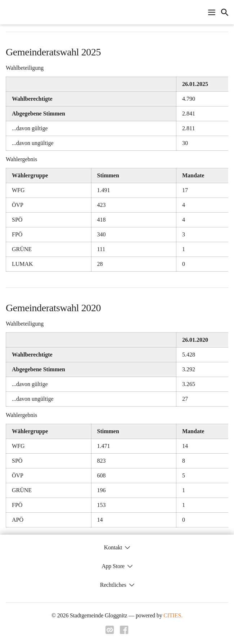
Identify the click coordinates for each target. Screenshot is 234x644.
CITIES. (173, 615)
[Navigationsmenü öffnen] (212, 12)
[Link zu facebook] (124, 632)
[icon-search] (225, 12)
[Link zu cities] (110, 632)
